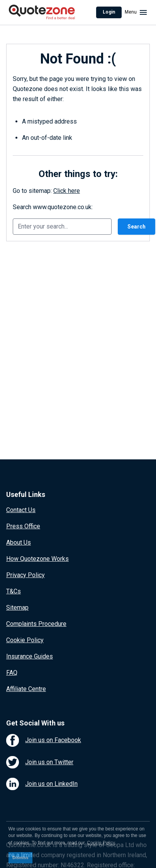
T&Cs (14, 591)
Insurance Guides (30, 656)
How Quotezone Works (37, 559)
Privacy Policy (25, 575)
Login (109, 12)
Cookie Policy (25, 640)
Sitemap (17, 608)
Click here (67, 191)
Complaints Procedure (36, 624)
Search (136, 227)
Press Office (23, 526)
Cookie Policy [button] (101, 843)
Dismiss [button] (20, 858)
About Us (19, 542)
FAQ (12, 673)
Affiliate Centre (26, 689)
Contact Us (21, 510)
